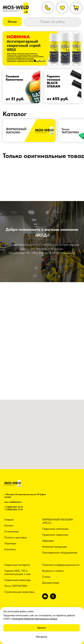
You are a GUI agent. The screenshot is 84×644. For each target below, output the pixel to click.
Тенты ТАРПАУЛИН (16, 586)
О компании (12, 531)
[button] (12, 22)
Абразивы (48, 541)
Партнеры (10, 543)
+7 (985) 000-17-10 (13, 510)
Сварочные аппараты (17, 565)
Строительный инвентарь (19, 592)
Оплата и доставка (16, 537)
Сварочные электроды (55, 529)
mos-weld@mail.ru (13, 502)
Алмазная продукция (54, 547)
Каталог (9, 526)
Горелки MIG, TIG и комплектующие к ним (17, 572)
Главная (9, 520)
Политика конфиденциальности (61, 565)
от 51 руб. (15, 99)
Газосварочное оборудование (60, 553)
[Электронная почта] (45, 598)
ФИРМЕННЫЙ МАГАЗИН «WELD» (58, 521)
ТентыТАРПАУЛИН (70, 131)
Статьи (46, 577)
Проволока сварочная (55, 535)
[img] (21, 86)
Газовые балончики (14, 78)
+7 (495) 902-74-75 (14, 507)
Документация (51, 583)
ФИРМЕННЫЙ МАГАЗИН (16, 131)
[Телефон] (53, 598)
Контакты (10, 549)
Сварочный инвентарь (18, 580)
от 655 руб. (58, 99)
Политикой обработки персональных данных (35, 619)
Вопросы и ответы (53, 571)
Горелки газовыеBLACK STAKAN (54, 81)
